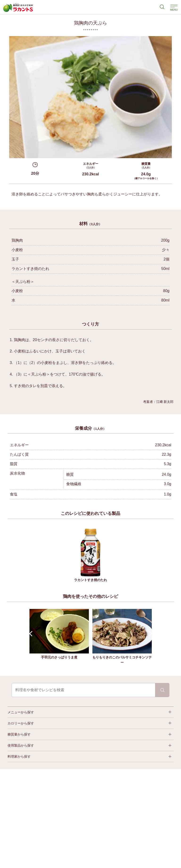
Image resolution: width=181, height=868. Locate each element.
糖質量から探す (19, 734)
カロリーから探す (21, 723)
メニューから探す (21, 712)
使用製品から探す (21, 745)
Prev (32, 634)
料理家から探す (19, 756)
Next (149, 634)
